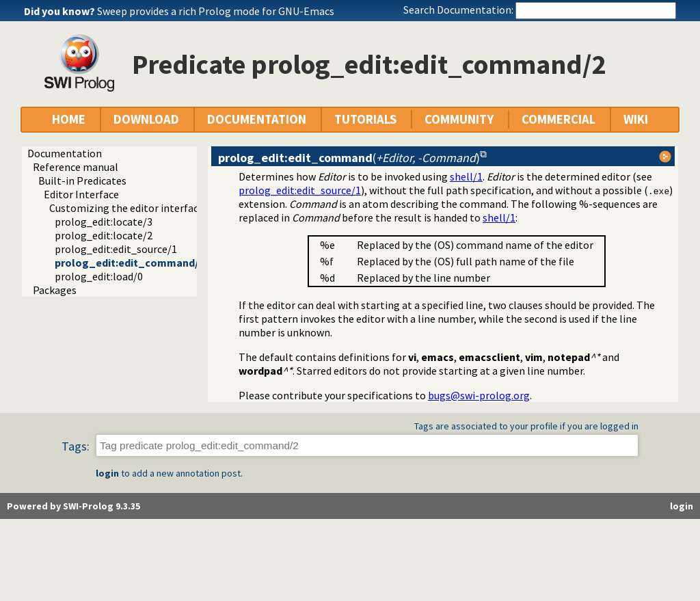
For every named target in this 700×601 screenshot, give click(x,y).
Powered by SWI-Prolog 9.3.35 (73, 506)
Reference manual (76, 167)
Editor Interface (81, 194)
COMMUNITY (459, 119)
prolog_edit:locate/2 (104, 235)
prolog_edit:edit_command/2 (129, 263)
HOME (69, 119)
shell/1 (466, 176)
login (107, 473)
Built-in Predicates (82, 181)
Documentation (65, 153)
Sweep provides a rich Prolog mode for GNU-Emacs (216, 11)
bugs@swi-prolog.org (479, 395)
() (349, 158)
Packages (55, 290)
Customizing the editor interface (126, 208)
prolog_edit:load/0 (99, 276)
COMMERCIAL (558, 119)
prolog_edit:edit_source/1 (116, 249)
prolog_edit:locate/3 (104, 222)
